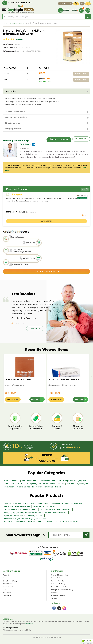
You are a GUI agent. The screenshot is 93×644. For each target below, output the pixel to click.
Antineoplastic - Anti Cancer (50, 481)
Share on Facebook (58, 140)
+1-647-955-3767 (22, 3)
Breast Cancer (22, 484)
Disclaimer (54, 593)
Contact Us (7, 596)
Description (11, 91)
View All (85, 189)
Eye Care (61, 484)
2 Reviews (20, 39)
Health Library (8, 578)
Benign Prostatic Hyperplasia (75, 481)
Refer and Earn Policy (58, 596)
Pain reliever (37, 487)
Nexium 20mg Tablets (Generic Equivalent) (21, 510)
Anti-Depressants (29, 481)
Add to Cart (81, 74)
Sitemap (54, 599)
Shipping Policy (56, 578)
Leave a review (46, 221)
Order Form (45, 271)
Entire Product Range (10, 581)
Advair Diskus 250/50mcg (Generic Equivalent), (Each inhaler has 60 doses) (53, 503)
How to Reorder (8, 587)
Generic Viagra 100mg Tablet (44, 507)
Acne (6, 481)
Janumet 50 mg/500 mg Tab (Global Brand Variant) (24, 522)
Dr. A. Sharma (25, 145)
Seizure (58, 487)
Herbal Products (16, 23)
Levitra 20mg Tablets (13, 503)
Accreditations (8, 584)
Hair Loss (70, 484)
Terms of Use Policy (58, 581)
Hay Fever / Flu (82, 484)
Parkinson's (49, 487)
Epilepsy (34, 484)
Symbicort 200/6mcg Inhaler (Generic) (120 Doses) (24, 516)
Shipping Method (14, 129)
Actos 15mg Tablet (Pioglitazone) (64, 379)
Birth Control (9, 484)
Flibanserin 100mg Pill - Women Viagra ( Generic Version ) (26, 519)
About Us (6, 575)
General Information (15, 112)
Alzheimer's (15, 481)
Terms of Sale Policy (58, 584)
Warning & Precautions (17, 118)
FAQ (4, 590)
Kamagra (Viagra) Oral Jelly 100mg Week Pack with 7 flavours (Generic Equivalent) (36, 513)
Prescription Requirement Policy (62, 590)
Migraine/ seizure (23, 487)
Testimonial (7, 593)
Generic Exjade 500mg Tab (18, 379)
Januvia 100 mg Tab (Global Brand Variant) (63, 522)
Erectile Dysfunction (47, 484)
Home (5, 23)
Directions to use (14, 124)
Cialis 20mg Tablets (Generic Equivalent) (56, 510)
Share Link (81, 140)
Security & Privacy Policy (59, 575)
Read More (29, 624)
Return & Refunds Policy (59, 587)
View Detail (11, 399)
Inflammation (9, 487)
